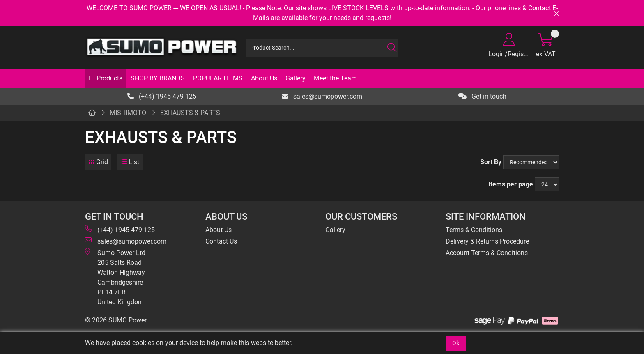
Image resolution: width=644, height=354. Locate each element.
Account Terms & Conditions (487, 253)
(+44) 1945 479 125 (162, 96)
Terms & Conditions (474, 230)
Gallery (296, 78)
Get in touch (482, 96)
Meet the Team (335, 78)
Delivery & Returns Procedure (487, 241)
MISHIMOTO (128, 113)
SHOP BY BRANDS (158, 78)
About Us (264, 78)
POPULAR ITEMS (218, 78)
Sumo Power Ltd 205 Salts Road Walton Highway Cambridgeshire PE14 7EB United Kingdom (115, 277)
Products (109, 78)
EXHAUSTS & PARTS (190, 113)
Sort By (491, 162)
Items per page (511, 184)
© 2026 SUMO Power (116, 320)
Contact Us (221, 241)
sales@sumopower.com (322, 96)
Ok (456, 343)
